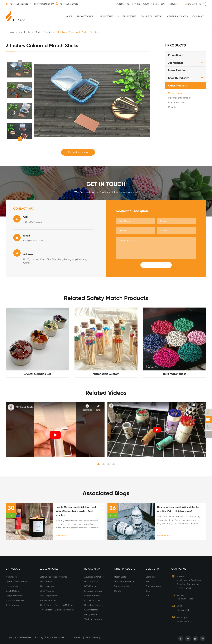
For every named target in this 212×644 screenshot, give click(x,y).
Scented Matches (48, 600)
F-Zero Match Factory (32, 637)
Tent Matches (12, 605)
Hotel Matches (91, 581)
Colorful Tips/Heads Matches (53, 577)
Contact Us (179, 569)
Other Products (177, 16)
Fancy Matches (92, 614)
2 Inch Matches (47, 581)
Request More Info (78, 152)
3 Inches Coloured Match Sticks (77, 32)
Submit (156, 265)
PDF (147, 596)
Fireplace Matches (93, 591)
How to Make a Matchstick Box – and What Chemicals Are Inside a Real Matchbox (76, 511)
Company (198, 16)
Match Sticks (43, 32)
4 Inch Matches (47, 591)
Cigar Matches (91, 610)
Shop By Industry (152, 16)
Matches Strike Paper (179, 98)
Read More (62, 536)
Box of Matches (176, 102)
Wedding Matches (93, 619)
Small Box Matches (15, 600)
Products (25, 32)
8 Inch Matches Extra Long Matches (56, 605)
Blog (148, 591)
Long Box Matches (15, 596)
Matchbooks (12, 577)
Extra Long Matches (49, 596)
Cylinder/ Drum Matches (17, 581)
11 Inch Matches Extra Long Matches (57, 610)
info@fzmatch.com (44, 4)
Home (69, 16)
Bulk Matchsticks (175, 374)
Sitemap (77, 637)
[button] (20, 62)
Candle (172, 107)
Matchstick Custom (106, 374)
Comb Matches (13, 591)
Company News (153, 586)
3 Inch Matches (47, 586)
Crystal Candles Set (37, 374)
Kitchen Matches (92, 600)
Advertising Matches (94, 577)
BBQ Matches (91, 586)
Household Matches (94, 605)
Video (148, 581)
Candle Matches (92, 596)
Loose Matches (127, 16)
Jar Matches (106, 16)
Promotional (85, 16)
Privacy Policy (93, 637)
